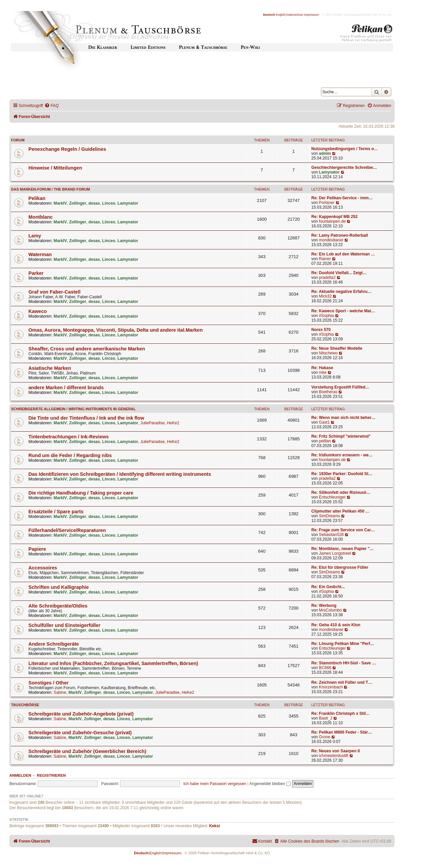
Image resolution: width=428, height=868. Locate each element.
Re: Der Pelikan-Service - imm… (342, 198)
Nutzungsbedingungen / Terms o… (345, 149)
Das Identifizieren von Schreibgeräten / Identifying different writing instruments (120, 474)
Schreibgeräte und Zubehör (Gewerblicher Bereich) (87, 751)
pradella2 (327, 278)
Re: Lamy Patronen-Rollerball (340, 235)
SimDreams (330, 516)
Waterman (40, 254)
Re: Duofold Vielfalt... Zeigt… (339, 273)
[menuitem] (51, 106)
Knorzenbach (331, 687)
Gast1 (324, 422)
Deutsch (269, 15)
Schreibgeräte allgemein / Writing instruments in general (73, 409)
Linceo (109, 203)
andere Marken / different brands (66, 388)
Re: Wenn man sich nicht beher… (343, 418)
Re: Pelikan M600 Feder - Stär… (342, 732)
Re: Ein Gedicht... (328, 587)
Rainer (325, 259)
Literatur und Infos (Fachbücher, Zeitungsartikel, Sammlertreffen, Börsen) (113, 663)
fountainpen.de (332, 221)
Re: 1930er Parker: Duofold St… (342, 474)
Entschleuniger (332, 497)
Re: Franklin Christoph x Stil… (341, 714)
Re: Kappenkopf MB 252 (334, 217)
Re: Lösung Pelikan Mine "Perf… (343, 644)
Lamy (35, 236)
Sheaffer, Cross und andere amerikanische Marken (87, 349)
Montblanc (41, 217)
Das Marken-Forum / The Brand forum (50, 189)
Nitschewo (328, 353)
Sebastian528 (331, 535)
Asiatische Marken (50, 368)
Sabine (60, 692)
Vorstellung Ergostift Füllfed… (340, 387)
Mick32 (325, 296)
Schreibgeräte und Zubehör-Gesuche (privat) (80, 733)
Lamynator (329, 172)
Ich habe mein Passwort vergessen (215, 784)
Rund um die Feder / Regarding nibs (70, 455)
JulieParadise (153, 423)
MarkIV (60, 203)
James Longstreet (335, 553)
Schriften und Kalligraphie (59, 587)
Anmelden (20, 775)
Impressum (311, 15)
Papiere (37, 549)
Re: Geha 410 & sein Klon (336, 625)
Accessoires (43, 568)
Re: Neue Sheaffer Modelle (337, 348)
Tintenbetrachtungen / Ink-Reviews (69, 437)
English (281, 15)
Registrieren (51, 775)
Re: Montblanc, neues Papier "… (343, 549)
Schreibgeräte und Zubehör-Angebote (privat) (81, 714)
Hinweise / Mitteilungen (55, 168)
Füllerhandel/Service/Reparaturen (67, 530)
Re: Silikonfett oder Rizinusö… (341, 493)
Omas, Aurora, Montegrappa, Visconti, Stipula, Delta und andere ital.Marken (116, 330)
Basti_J (326, 718)
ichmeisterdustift (334, 756)
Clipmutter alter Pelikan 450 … (340, 511)
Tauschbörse (25, 705)
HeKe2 (173, 423)
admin (325, 153)
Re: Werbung (324, 606)
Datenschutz (295, 15)
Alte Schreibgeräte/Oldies (58, 606)
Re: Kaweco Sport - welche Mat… (343, 311)
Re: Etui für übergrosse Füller (340, 567)
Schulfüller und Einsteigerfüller (64, 625)
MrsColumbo (331, 610)
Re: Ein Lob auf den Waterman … (343, 254)
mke (323, 372)
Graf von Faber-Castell (55, 292)
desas (94, 203)
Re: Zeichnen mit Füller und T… (342, 682)
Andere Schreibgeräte (54, 644)
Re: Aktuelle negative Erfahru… (341, 292)
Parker (36, 273)
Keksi (214, 826)
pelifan (325, 441)
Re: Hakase (322, 368)
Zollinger (78, 203)
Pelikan (37, 198)
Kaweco (38, 311)
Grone (325, 737)
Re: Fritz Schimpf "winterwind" (341, 436)
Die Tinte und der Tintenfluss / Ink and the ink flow (86, 418)
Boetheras (328, 392)
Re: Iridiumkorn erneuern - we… (342, 455)
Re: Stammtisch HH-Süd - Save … (344, 663)
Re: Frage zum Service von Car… (343, 530)
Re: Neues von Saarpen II (336, 751)
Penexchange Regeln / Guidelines (67, 149)
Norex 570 (321, 330)
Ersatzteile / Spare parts (56, 512)
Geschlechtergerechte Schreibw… (344, 168)
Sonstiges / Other (48, 683)
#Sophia (326, 316)
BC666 (325, 668)
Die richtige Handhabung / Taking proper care (81, 493)
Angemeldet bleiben (270, 784)
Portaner (327, 203)
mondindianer (331, 240)
